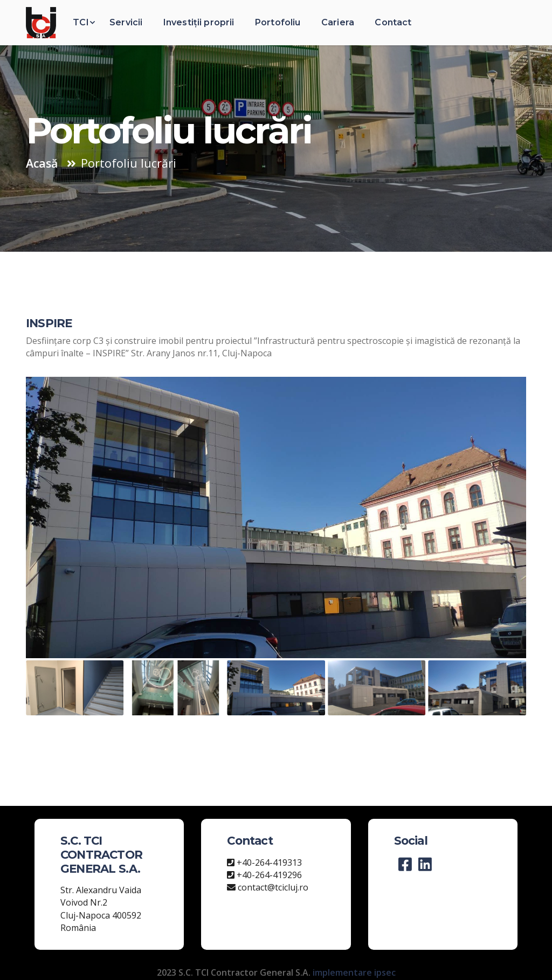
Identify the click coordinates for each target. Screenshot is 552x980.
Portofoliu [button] (278, 22)
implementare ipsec (354, 972)
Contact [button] (393, 22)
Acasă (42, 163)
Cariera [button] (338, 22)
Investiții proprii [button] (199, 22)
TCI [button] (81, 22)
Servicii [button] (126, 22)
